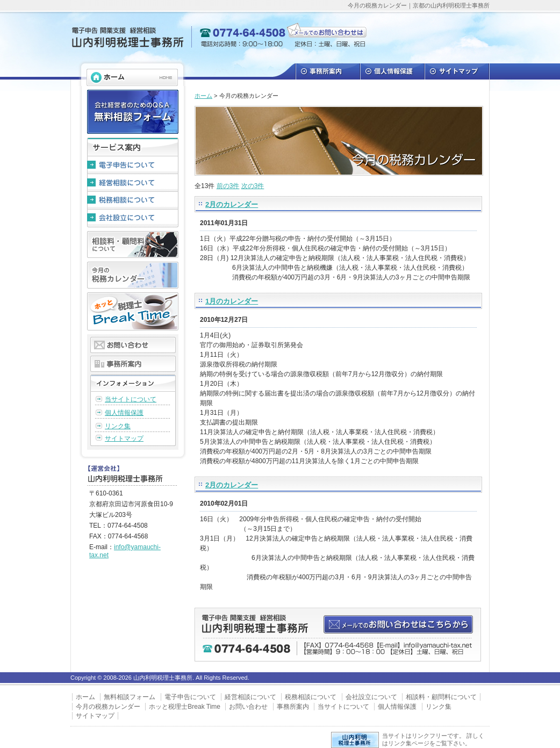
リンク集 (118, 426)
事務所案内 (327, 71)
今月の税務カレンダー (133, 275)
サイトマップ (457, 71)
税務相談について (133, 201)
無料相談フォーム (130, 697)
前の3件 (228, 186)
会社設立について (133, 218)
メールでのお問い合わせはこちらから (398, 624)
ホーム (203, 96)
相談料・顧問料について (133, 244)
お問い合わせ (133, 345)
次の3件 (253, 186)
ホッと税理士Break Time (133, 311)
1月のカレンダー (232, 301)
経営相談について (133, 183)
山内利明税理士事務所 (127, 38)
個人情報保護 (392, 71)
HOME (132, 77)
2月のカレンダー (232, 204)
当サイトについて (131, 399)
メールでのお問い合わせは (328, 32)
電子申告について (133, 165)
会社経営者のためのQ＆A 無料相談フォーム (133, 112)
